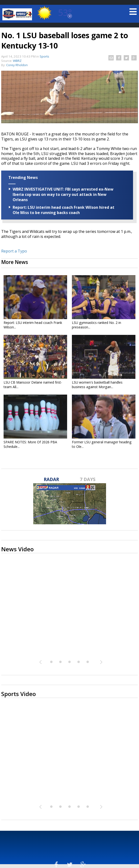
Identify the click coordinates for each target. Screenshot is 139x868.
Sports (44, 56)
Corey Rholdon (17, 65)
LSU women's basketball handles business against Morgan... (97, 385)
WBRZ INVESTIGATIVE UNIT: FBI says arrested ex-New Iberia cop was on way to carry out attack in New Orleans (63, 194)
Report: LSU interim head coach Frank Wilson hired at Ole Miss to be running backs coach (64, 210)
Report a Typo (14, 251)
